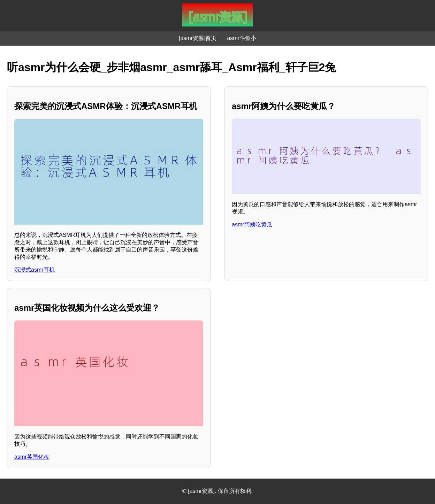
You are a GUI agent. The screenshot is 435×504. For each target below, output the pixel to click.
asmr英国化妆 (32, 457)
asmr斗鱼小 (242, 38)
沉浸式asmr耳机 (35, 270)
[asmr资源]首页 (198, 38)
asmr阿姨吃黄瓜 (252, 224)
